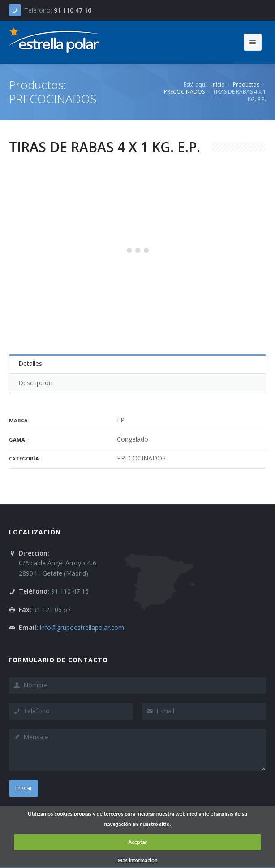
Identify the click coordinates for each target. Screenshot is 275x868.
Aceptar (137, 842)
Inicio (218, 85)
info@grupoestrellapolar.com (82, 627)
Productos (246, 85)
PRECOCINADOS (184, 92)
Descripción (35, 383)
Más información (137, 860)
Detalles (30, 363)
